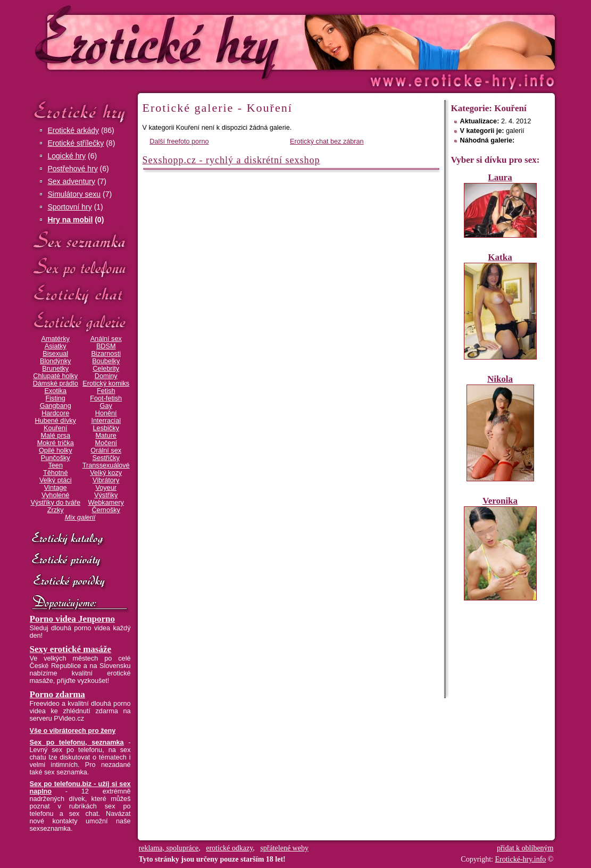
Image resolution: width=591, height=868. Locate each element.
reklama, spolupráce (169, 848)
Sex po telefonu (80, 267)
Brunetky (55, 369)
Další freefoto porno (179, 141)
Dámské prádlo (56, 383)
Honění (106, 413)
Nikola (500, 379)
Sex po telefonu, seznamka (77, 742)
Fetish (106, 391)
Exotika (55, 391)
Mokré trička (56, 443)
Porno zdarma (57, 694)
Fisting (56, 398)
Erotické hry (80, 111)
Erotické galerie (80, 322)
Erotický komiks (106, 383)
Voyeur (106, 488)
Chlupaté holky (55, 376)
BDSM (106, 346)
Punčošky (56, 458)
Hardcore (55, 413)
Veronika (500, 501)
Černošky (106, 510)
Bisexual (55, 354)
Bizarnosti (106, 354)
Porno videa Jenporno (73, 619)
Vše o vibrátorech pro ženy (73, 731)
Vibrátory (106, 480)
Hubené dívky (56, 421)
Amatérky (55, 339)
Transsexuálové (106, 465)
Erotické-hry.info (209, 42)
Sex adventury (72, 181)
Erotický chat (80, 294)
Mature (106, 436)
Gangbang (56, 406)
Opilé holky (56, 450)
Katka (500, 257)
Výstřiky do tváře (55, 503)
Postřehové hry (73, 169)
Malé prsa (55, 436)
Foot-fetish (106, 398)
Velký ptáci (56, 480)
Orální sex (106, 450)
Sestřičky (106, 458)
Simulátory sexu (74, 194)
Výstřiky (106, 495)
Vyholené (55, 495)
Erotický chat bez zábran (327, 141)
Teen (55, 465)
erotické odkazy (229, 848)
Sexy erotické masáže (71, 649)
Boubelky (106, 361)
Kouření (55, 428)
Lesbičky (106, 428)
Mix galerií (80, 518)
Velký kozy (106, 473)
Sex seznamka (80, 240)
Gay (106, 406)
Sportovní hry (70, 207)
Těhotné (55, 473)
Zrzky (56, 510)
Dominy (106, 376)
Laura (500, 177)
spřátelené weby (284, 848)
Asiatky (56, 346)
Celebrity (106, 369)
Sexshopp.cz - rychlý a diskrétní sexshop (231, 160)
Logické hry (67, 156)
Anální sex (106, 339)
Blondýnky (55, 361)
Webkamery (106, 503)
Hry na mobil (70, 220)
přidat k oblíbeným (525, 848)
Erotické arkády (73, 130)
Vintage (56, 488)
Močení (106, 443)
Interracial (106, 421)
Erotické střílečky (76, 143)
